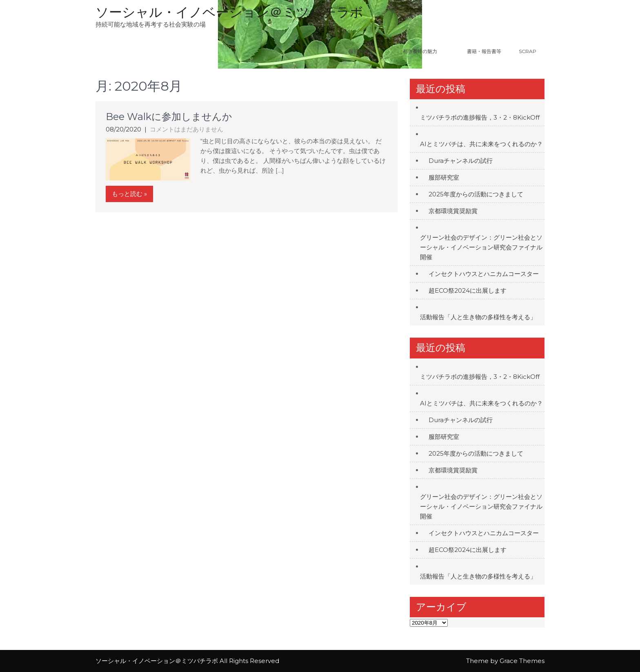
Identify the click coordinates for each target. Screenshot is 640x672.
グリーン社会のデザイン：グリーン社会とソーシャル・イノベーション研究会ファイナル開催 (481, 247)
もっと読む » (129, 194)
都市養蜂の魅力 (430, 51)
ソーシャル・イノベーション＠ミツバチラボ (229, 12)
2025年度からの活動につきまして (476, 194)
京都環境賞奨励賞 (453, 211)
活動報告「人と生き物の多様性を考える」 (478, 317)
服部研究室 (361, 51)
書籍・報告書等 (484, 51)
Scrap (528, 51)
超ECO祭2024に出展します (468, 290)
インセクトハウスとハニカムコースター (484, 274)
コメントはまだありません (187, 129)
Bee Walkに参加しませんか (169, 117)
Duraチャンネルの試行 (461, 161)
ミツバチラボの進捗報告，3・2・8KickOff (480, 117)
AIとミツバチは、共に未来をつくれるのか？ (481, 144)
